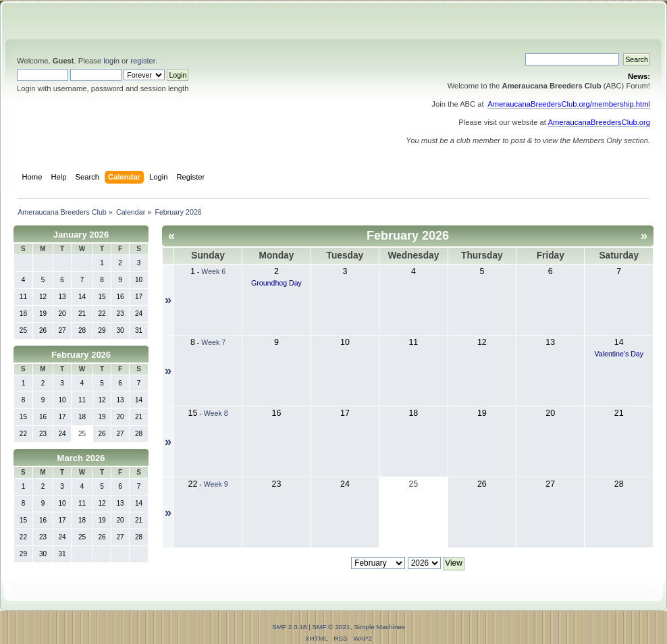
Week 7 (213, 342)
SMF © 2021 (331, 627)
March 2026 (81, 458)
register (143, 61)
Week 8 (216, 413)
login (111, 61)
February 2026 (81, 355)
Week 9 (216, 484)
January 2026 (81, 235)
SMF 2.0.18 (290, 627)
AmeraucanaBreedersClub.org (599, 122)
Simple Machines (379, 627)
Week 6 (213, 271)
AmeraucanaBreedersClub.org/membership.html (569, 104)
